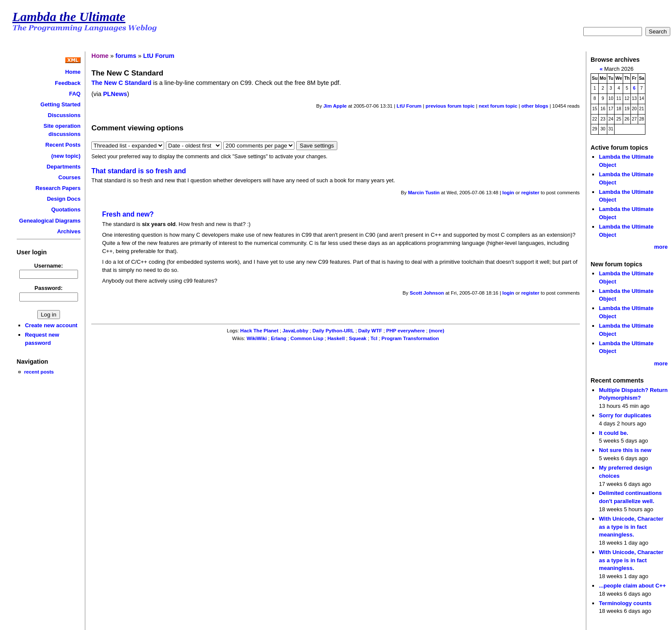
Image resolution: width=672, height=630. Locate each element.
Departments (64, 167)
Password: (49, 288)
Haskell (336, 338)
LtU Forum (159, 56)
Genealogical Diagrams (50, 221)
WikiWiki (256, 338)
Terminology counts (625, 603)
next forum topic (498, 106)
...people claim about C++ (632, 586)
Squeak (358, 338)
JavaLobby (295, 331)
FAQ (75, 94)
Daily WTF (370, 331)
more (661, 247)
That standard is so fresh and (139, 171)
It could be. (613, 433)
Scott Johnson (427, 293)
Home (73, 72)
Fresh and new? (128, 214)
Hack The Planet (259, 331)
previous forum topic (450, 106)
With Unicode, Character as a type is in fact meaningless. (631, 527)
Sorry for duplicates (625, 415)
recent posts (39, 372)
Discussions (64, 115)
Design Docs (63, 199)
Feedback (68, 83)
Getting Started (60, 104)
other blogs (535, 106)
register (530, 193)
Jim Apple (335, 106)
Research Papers (58, 188)
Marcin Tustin (424, 193)
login (508, 193)
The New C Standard (121, 83)
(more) (437, 331)
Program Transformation (410, 338)
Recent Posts (63, 145)
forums (126, 56)
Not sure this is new (625, 450)
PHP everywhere (405, 331)
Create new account (51, 325)
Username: (49, 266)
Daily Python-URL (333, 331)
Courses (69, 177)
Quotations (66, 209)
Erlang (279, 338)
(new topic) (66, 156)
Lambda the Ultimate (69, 17)
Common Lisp (307, 338)
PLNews (115, 94)
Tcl (374, 338)
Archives (69, 231)
